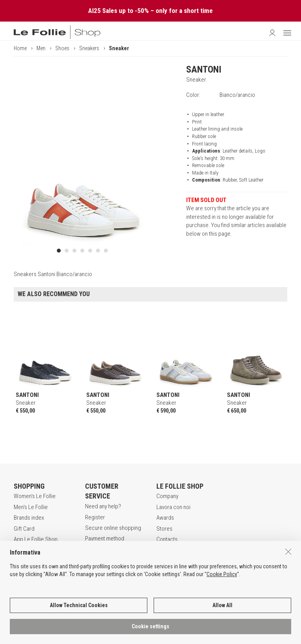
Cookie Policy (222, 626)
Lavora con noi (173, 507)
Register (95, 517)
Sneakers (89, 48)
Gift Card (24, 529)
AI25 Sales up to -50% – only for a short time (150, 11)
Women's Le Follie (35, 496)
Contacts (167, 539)
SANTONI (204, 69)
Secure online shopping (113, 528)
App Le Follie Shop (36, 539)
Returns (94, 549)
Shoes (62, 48)
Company (167, 496)
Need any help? (103, 506)
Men (41, 48)
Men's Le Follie (31, 507)
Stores (164, 529)
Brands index (29, 518)
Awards (165, 518)
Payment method (105, 538)
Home (20, 48)
